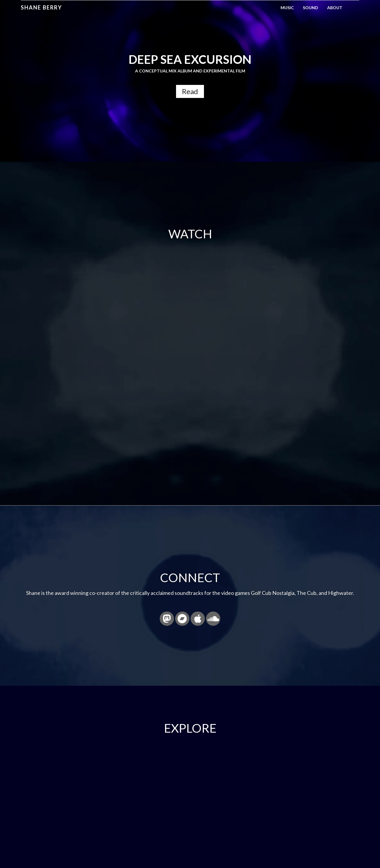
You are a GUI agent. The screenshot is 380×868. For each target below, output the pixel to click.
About (335, 8)
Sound (311, 8)
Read (190, 91)
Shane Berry (41, 7)
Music (287, 8)
